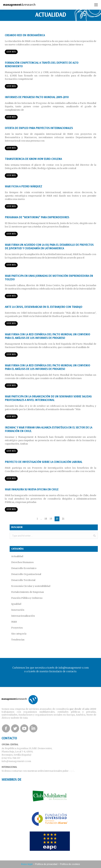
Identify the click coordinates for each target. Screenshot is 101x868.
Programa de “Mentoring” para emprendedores (37, 218)
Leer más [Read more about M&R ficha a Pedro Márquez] (11, 206)
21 (63, 519)
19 (51, 519)
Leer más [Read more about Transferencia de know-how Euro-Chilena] (11, 176)
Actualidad (17, 556)
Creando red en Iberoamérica (25, 36)
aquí (71, 771)
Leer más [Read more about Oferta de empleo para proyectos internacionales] (11, 148)
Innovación (18, 610)
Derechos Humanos (22, 562)
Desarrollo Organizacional (26, 574)
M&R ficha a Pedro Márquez (23, 187)
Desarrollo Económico (24, 568)
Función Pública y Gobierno (27, 598)
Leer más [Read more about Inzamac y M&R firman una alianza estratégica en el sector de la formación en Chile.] (11, 451)
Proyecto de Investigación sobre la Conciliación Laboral (44, 462)
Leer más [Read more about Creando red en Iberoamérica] (11, 52)
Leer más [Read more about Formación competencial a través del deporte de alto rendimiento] (11, 86)
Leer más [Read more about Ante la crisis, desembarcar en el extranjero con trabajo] (11, 324)
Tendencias (18, 640)
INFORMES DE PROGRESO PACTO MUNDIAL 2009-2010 (37, 97)
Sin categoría (19, 634)
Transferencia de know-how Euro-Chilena (33, 159)
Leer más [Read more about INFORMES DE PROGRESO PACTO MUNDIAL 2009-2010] (11, 117)
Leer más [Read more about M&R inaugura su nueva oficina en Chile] (11, 509)
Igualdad (16, 604)
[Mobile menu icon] (96, 5)
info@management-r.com (16, 761)
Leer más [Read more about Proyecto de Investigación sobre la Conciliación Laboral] (11, 479)
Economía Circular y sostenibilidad (31, 586)
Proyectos (17, 628)
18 (46, 519)
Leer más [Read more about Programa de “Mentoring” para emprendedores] (11, 234)
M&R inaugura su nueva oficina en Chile (32, 490)
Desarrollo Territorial (23, 580)
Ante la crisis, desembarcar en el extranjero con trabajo (44, 307)
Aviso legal (27, 864)
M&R (14, 622)
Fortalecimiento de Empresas (28, 592)
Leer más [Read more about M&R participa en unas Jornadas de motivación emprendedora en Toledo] (11, 296)
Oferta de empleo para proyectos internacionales (39, 128)
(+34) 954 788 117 (11, 758)
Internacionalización (23, 616)
